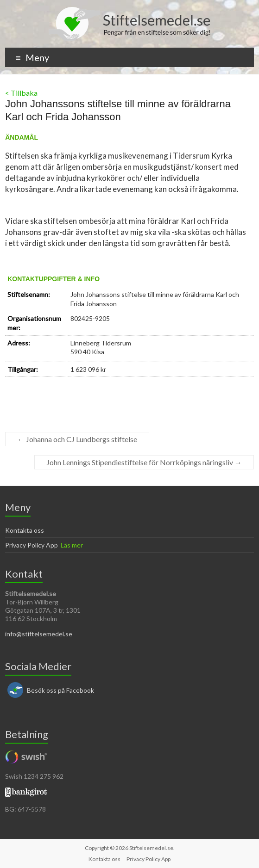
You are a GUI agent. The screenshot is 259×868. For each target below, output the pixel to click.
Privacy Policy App (32, 545)
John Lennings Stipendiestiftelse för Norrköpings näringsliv (144, 462)
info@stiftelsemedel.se (39, 634)
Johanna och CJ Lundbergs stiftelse (77, 439)
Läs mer (72, 545)
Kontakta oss (25, 530)
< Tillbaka (21, 93)
